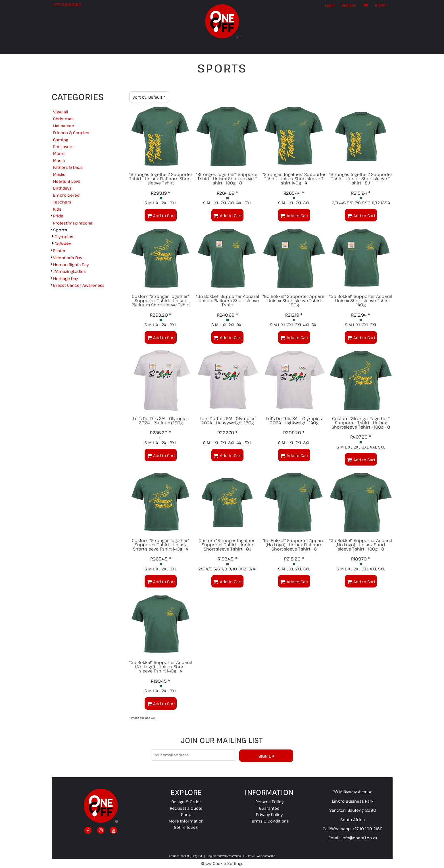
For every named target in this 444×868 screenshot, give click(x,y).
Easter (59, 251)
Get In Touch (186, 827)
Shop (186, 814)
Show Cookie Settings (222, 863)
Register (349, 5)
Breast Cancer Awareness (79, 285)
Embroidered (66, 195)
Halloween (64, 126)
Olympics (64, 237)
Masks (59, 174)
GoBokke (63, 244)
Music (59, 160)
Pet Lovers (63, 147)
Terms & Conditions (269, 821)
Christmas (63, 119)
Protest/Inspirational (73, 223)
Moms (59, 153)
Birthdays (62, 188)
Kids (57, 209)
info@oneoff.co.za (359, 838)
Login (330, 5)
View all (61, 112)
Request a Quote (186, 808)
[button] (383, 5)
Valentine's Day (68, 258)
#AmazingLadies (69, 271)
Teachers (62, 202)
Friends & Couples (71, 133)
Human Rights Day (71, 264)
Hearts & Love (67, 181)
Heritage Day (65, 278)
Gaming (61, 140)
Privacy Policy (269, 814)
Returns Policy (269, 802)
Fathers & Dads (68, 167)
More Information (186, 821)
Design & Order (186, 802)
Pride (58, 216)
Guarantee (269, 808)
